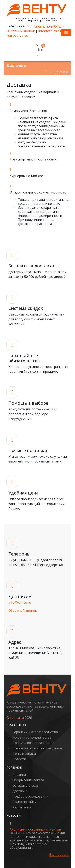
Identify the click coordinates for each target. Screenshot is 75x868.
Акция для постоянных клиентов (35, 829)
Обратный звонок (21, 31)
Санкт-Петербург (48, 26)
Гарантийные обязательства (35, 732)
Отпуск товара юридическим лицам (38, 192)
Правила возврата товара (33, 743)
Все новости (59, 855)
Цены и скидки (24, 754)
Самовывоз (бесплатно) (28, 111)
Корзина (19, 775)
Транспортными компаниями (33, 159)
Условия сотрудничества (32, 737)
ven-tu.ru (17, 718)
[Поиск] (37, 56)
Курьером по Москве (26, 176)
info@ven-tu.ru (49, 31)
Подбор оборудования (30, 796)
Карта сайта (22, 807)
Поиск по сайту (24, 802)
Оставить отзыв (25, 785)
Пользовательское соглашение (37, 748)
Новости (19, 759)
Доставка (20, 791)
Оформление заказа (28, 780)
